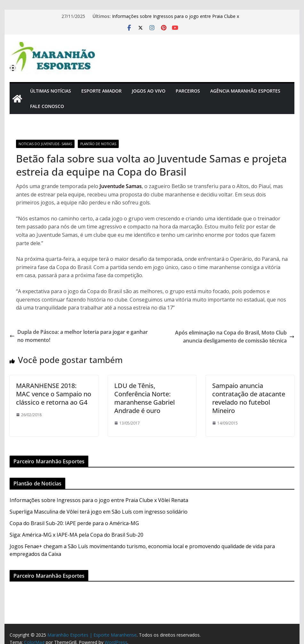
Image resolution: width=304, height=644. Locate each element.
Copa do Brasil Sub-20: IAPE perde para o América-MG (74, 523)
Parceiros (188, 91)
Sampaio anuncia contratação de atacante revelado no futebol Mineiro (249, 398)
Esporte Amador (101, 91)
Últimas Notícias (51, 91)
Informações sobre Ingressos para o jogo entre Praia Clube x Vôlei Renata (99, 500)
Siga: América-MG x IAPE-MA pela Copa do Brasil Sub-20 (76, 535)
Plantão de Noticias (98, 144)
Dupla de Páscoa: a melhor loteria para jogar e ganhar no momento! (79, 336)
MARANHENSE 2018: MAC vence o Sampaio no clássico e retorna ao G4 (54, 394)
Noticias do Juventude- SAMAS (45, 144)
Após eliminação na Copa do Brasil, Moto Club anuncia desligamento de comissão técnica (235, 337)
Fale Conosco (47, 106)
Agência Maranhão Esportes (245, 91)
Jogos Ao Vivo (149, 91)
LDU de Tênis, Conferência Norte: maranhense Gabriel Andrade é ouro (144, 398)
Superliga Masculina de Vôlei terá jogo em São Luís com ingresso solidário (99, 512)
